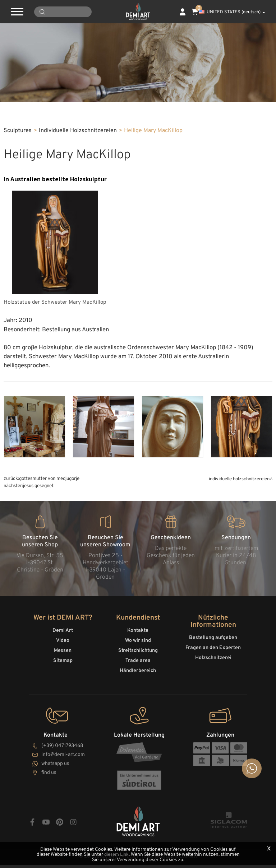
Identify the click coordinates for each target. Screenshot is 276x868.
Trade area (138, 666)
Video (63, 646)
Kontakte (138, 636)
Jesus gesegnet (38, 493)
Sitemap (63, 666)
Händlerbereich (138, 676)
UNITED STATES (232, 12)
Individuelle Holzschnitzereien (78, 138)
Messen (63, 656)
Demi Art (63, 636)
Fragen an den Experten (213, 654)
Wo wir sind (138, 646)
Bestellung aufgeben (213, 643)
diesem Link (126, 855)
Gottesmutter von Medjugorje (49, 486)
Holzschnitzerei (213, 664)
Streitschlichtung (138, 656)
